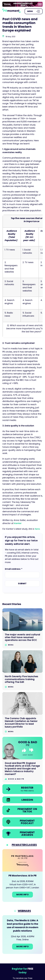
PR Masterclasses (24, 845)
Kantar (18, 523)
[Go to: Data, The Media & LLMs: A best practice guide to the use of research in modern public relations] (22, 935)
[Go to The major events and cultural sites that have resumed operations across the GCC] (22, 628)
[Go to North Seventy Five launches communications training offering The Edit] (22, 670)
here (37, 529)
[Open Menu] (34, 11)
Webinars (24, 911)
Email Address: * (14, 569)
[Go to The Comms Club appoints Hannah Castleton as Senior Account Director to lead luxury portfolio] (22, 714)
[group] (22, 4)
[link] (22, 4)
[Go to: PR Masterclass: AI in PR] (22, 876)
